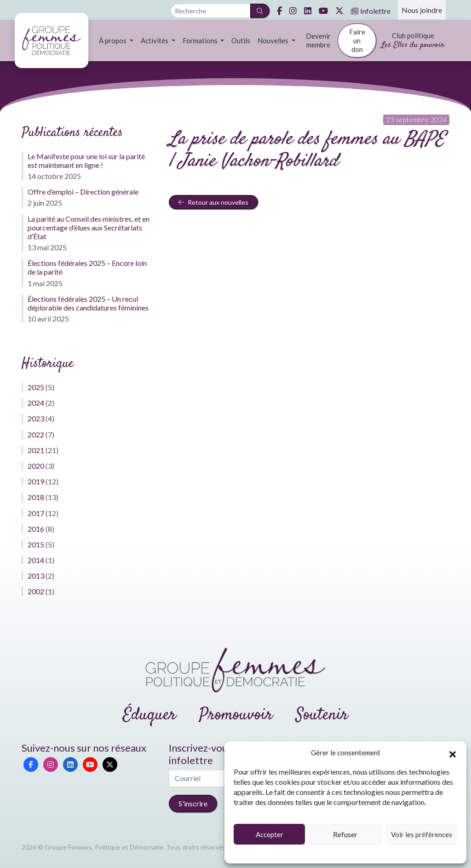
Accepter (270, 834)
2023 (36, 418)
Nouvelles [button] (274, 40)
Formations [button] (201, 40)
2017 (36, 513)
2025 (36, 387)
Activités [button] (155, 40)
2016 (36, 529)
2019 (36, 481)
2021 (36, 450)
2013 (36, 576)
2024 (36, 403)
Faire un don (357, 40)
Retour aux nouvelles (213, 202)
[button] (453, 753)
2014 (36, 560)
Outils (241, 40)
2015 (36, 544)
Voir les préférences (422, 834)
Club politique (413, 41)
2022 (36, 434)
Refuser (345, 834)
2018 (36, 497)
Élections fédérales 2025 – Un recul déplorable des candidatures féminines (88, 303)
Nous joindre (422, 10)
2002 (36, 591)
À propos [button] (113, 40)
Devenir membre (318, 40)
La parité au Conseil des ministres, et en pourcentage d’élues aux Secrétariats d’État (89, 227)
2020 (36, 466)
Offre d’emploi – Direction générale (83, 192)
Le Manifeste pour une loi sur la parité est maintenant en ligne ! (86, 161)
